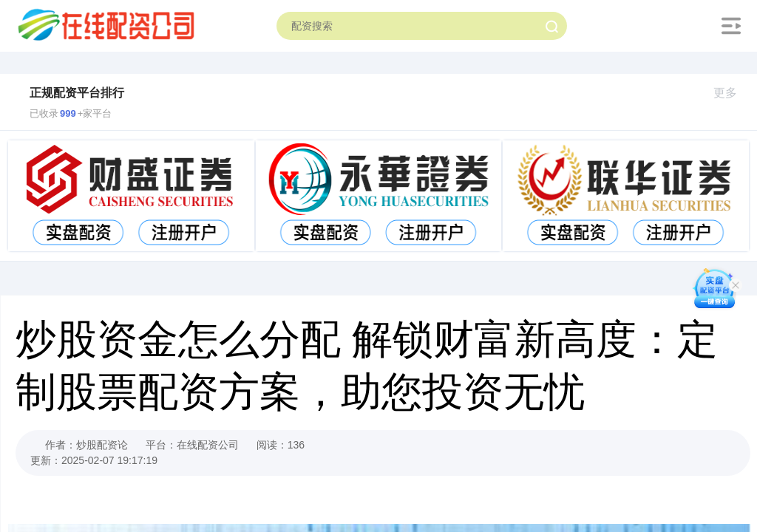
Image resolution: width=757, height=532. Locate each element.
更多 (731, 93)
